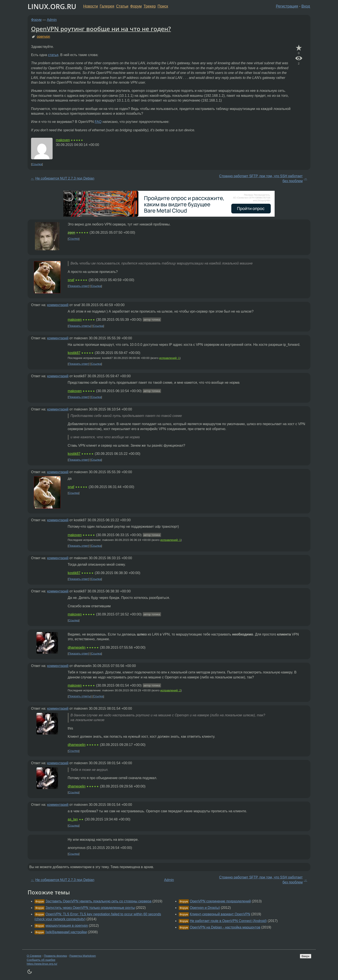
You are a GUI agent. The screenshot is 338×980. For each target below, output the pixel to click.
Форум (136, 6)
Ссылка (37, 164)
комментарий (58, 305)
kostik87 (74, 353)
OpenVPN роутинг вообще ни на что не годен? (101, 29)
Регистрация (287, 6)
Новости (91, 6)
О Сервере (34, 956)
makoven (63, 140)
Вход (306, 6)
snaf (71, 280)
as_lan (73, 819)
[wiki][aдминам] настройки (66, 932)
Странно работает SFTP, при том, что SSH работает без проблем (261, 178)
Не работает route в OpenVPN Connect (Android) (228, 921)
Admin (52, 20)
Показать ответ (79, 286)
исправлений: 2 (171, 690)
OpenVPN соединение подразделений (220, 901)
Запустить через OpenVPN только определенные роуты (90, 908)
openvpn (43, 37)
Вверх (306, 956)
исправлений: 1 (170, 358)
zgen (71, 232)
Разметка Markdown (83, 956)
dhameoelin (77, 647)
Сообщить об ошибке (41, 960)
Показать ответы (80, 326)
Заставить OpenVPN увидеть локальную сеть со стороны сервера (98, 901)
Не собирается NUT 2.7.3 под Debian (65, 178)
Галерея (107, 6)
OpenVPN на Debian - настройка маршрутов (225, 927)
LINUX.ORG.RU (52, 6)
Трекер (150, 6)
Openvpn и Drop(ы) (205, 908)
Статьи (122, 6)
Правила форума (56, 956)
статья (53, 55)
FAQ (98, 122)
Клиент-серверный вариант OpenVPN (220, 914)
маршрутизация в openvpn (67, 926)
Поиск (163, 6)
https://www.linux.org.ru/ (42, 964)
